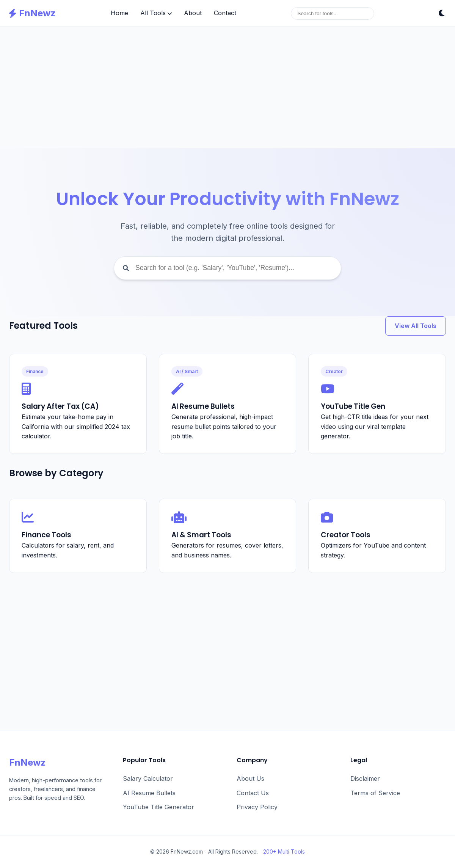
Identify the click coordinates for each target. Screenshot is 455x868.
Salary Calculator (148, 779)
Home (119, 13)
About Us (250, 779)
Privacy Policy (257, 807)
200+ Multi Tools (284, 852)
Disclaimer (365, 779)
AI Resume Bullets (149, 793)
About (193, 13)
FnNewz (32, 13)
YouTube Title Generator (158, 807)
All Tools (156, 13)
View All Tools (416, 326)
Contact (225, 13)
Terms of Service (375, 793)
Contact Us (253, 793)
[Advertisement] (227, 88)
